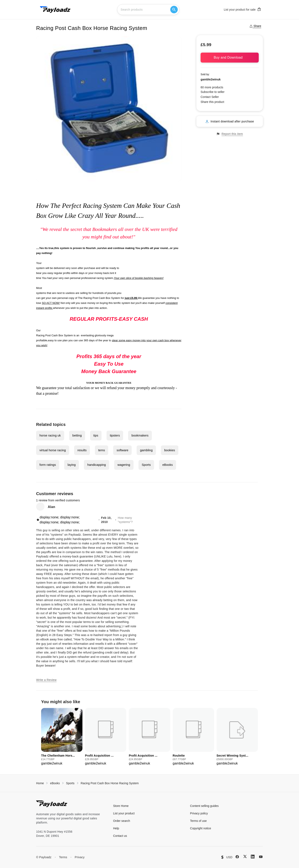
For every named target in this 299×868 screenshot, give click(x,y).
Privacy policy (199, 813)
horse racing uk (50, 435)
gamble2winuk (211, 79)
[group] (62, 737)
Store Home (121, 806)
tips (96, 435)
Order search (122, 821)
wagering (124, 465)
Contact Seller (210, 97)
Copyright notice (200, 828)
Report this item (230, 134)
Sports (146, 465)
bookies (170, 450)
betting (77, 435)
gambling (146, 450)
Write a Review (46, 680)
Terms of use (198, 821)
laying (72, 465)
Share (255, 26)
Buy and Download (230, 57)
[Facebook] (237, 857)
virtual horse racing (53, 450)
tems (102, 450)
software (122, 450)
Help (116, 828)
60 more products (212, 87)
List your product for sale (243, 9)
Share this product (212, 102)
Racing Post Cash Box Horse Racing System (110, 783)
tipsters (115, 435)
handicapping (96, 465)
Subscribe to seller (213, 92)
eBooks (168, 465)
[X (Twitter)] (245, 856)
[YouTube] (261, 857)
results (82, 450)
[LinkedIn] (253, 857)
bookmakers (140, 435)
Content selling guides (204, 806)
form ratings (48, 465)
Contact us (120, 836)
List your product (124, 813)
